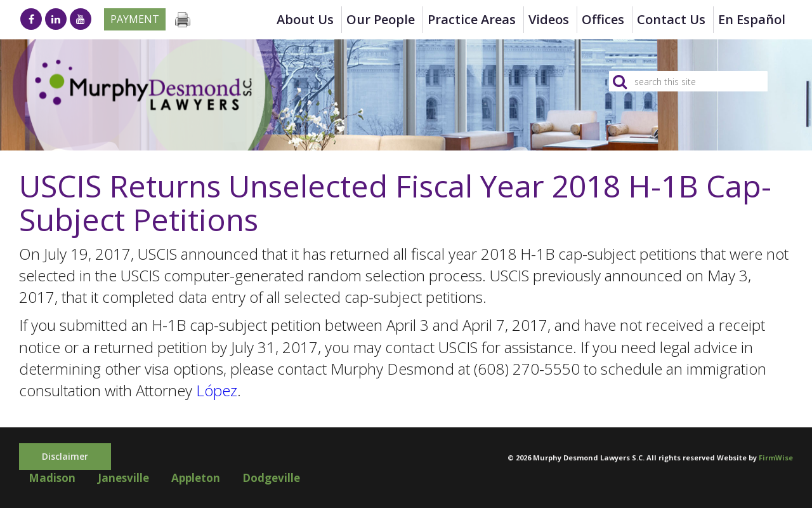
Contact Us (671, 19)
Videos (549, 19)
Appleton (196, 478)
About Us (305, 19)
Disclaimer (65, 456)
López (217, 390)
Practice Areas (472, 19)
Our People (381, 19)
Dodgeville (271, 478)
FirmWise (776, 458)
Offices (603, 19)
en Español (752, 19)
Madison (52, 478)
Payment (135, 19)
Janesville (123, 478)
